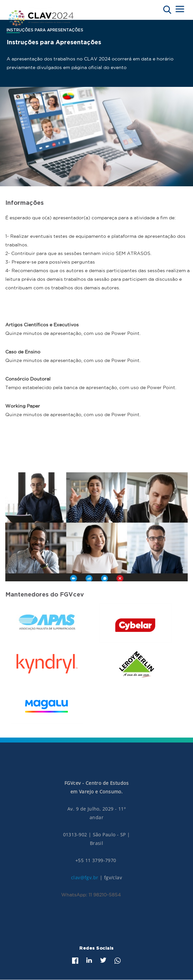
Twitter (103, 960)
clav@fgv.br (85, 877)
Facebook (75, 961)
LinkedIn (89, 960)
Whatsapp (118, 961)
